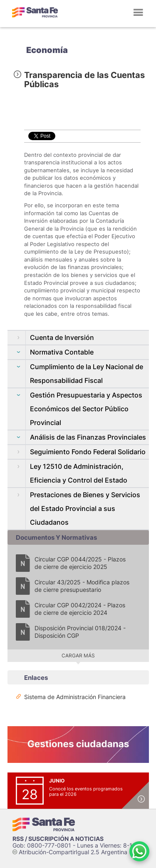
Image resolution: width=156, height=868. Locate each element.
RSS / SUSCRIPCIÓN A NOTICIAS (58, 839)
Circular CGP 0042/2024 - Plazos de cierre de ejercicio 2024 (80, 609)
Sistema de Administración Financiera (75, 697)
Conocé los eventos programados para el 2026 (86, 791)
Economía (47, 50)
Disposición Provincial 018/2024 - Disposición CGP (80, 632)
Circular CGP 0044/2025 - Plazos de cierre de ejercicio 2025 (80, 563)
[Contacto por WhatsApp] (139, 851)
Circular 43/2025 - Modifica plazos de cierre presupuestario (82, 586)
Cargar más (78, 655)
